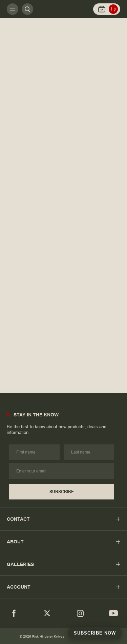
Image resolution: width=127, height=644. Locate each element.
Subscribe (62, 492)
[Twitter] (47, 613)
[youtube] (113, 613)
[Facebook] (14, 613)
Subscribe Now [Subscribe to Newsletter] (95, 633)
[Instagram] (80, 613)
